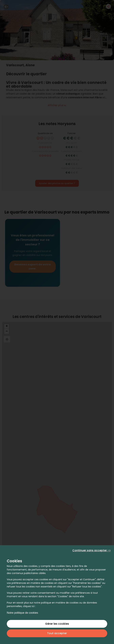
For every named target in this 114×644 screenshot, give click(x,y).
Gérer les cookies (57, 624)
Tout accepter (57, 633)
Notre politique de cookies (22, 613)
